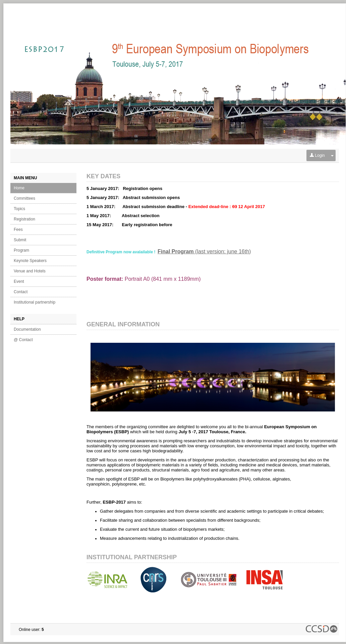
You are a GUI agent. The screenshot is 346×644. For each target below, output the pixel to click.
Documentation (27, 329)
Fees (18, 230)
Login (317, 155)
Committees (24, 198)
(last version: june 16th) (223, 251)
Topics (19, 209)
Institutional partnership (35, 302)
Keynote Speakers (30, 261)
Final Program (176, 251)
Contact (21, 292)
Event (19, 281)
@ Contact (23, 340)
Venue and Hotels (30, 271)
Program (21, 250)
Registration (24, 219)
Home (19, 188)
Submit (20, 240)
